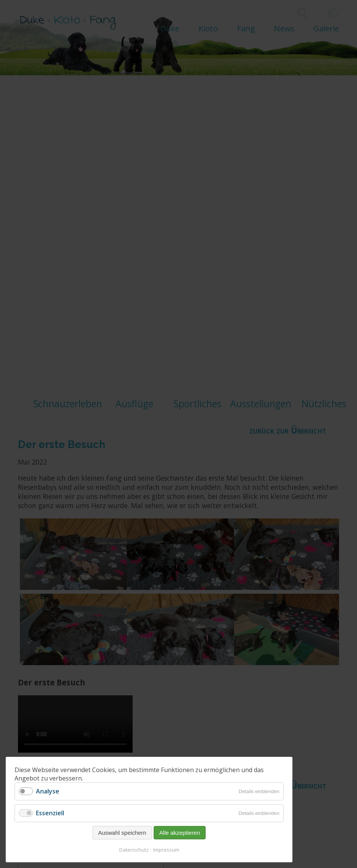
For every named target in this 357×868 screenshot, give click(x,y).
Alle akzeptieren (180, 833)
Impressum (166, 850)
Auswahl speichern (122, 833)
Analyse (48, 791)
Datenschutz (134, 850)
